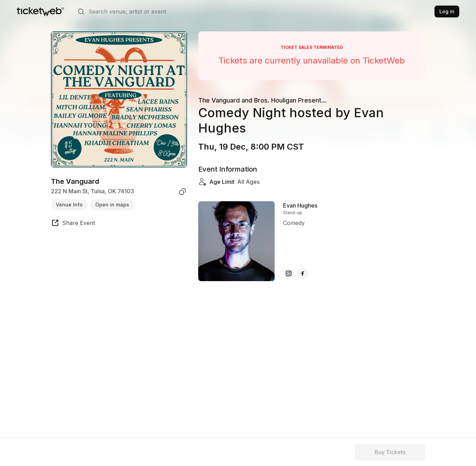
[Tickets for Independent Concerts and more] (40, 12)
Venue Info (69, 205)
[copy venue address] (183, 191)
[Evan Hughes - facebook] (303, 273)
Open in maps (112, 205)
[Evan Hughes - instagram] (289, 273)
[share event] (73, 224)
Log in (447, 11)
